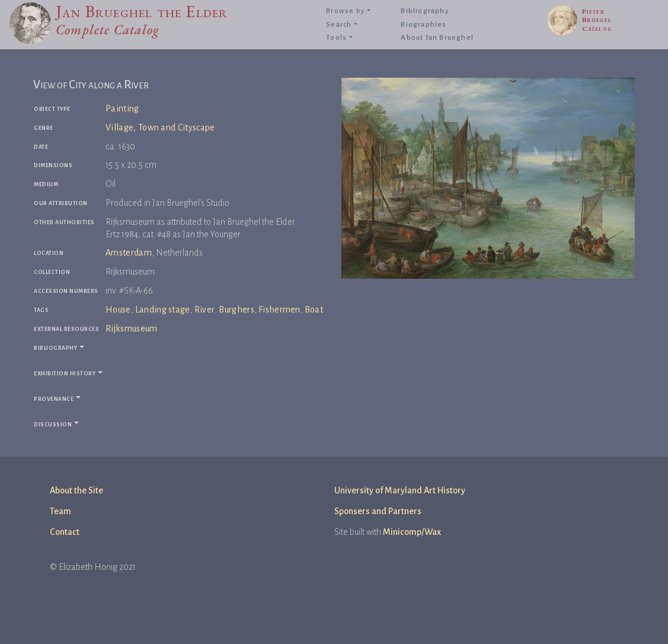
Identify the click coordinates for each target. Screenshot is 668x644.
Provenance (54, 398)
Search (339, 25)
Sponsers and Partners (378, 511)
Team (60, 511)
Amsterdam (129, 253)
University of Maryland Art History (400, 490)
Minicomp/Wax (412, 532)
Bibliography (425, 11)
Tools (336, 38)
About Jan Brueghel (437, 38)
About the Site (76, 490)
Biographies (424, 25)
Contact (65, 532)
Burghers (236, 310)
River (205, 310)
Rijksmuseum (132, 329)
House (118, 310)
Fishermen (279, 310)
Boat (314, 310)
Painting (122, 109)
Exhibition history (65, 373)
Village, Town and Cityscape (160, 127)
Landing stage (163, 310)
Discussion (53, 424)
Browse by (346, 11)
